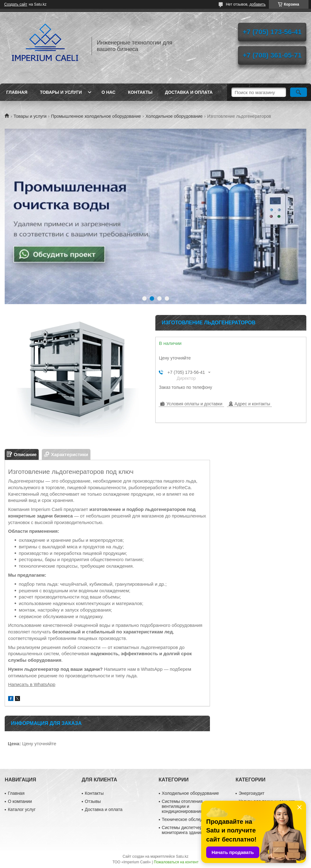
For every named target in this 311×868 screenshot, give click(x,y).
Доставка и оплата (189, 92)
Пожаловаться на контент (176, 862)
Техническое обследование (190, 819)
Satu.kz (182, 856)
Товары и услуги (61, 92)
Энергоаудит (252, 793)
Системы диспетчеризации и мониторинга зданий (191, 830)
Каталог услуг (22, 809)
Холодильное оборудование (174, 116)
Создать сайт (16, 4)
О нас (108, 92)
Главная (17, 92)
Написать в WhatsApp (32, 684)
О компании (20, 801)
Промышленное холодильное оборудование (96, 116)
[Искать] (299, 92)
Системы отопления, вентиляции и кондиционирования (183, 806)
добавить (258, 4)
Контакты (140, 92)
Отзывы (93, 801)
